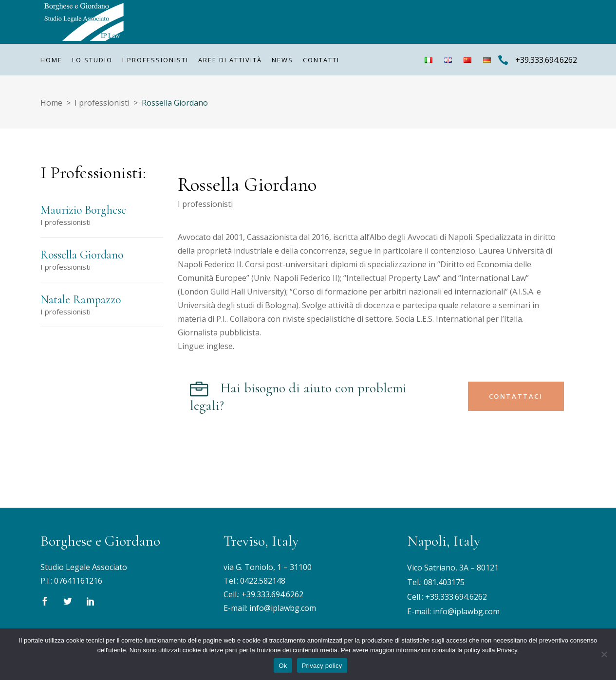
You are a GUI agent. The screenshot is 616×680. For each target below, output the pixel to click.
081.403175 (444, 582)
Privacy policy (322, 666)
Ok (283, 666)
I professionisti (102, 103)
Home (51, 103)
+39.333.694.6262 (272, 594)
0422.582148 (263, 581)
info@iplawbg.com (283, 608)
